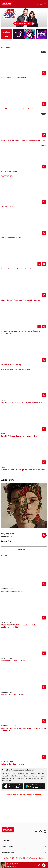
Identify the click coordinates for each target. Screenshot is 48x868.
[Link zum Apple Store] (13, 787)
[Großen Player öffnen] (39, 865)
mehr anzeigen (24, 549)
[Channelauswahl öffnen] (41, 4)
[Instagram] (45, 831)
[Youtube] (36, 831)
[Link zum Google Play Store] (35, 787)
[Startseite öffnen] (7, 4)
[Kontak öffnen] (37, 4)
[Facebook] (41, 831)
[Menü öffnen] (45, 4)
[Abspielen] (44, 865)
